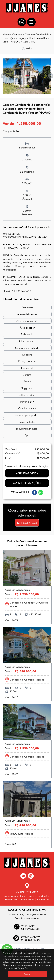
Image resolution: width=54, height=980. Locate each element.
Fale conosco (27, 523)
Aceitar (27, 974)
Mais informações (27, 483)
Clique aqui (8, 965)
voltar (27, 48)
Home (6, 34)
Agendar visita (27, 473)
